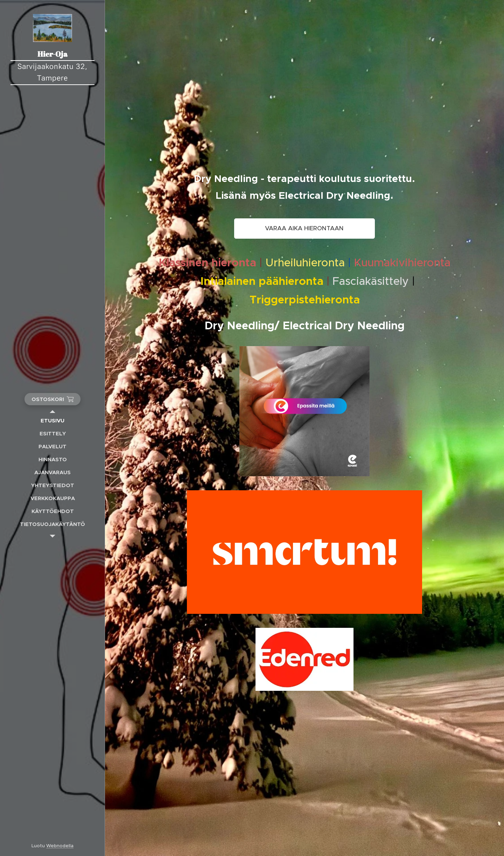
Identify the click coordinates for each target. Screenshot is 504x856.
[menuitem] (52, 420)
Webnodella (60, 846)
